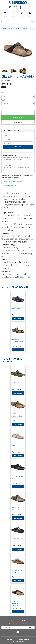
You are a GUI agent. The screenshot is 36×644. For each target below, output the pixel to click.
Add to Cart (18, 117)
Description (6, 182)
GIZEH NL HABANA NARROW (15, 603)
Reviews (9, 186)
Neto (24, 641)
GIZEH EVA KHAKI (18, 383)
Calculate (18, 147)
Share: (6, 81)
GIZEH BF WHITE (18, 445)
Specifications (17, 182)
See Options (18, 318)
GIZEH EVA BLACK (18, 539)
